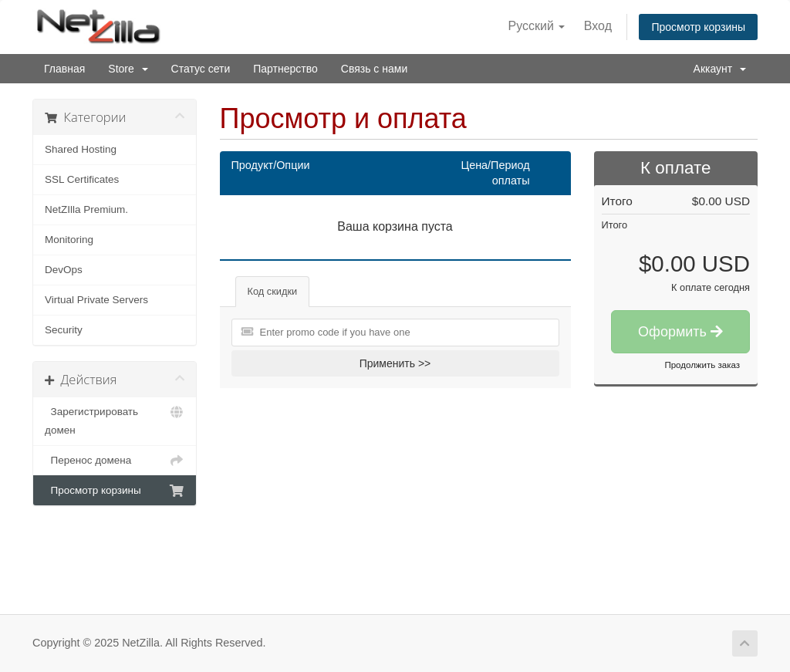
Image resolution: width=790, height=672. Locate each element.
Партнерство (285, 69)
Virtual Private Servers (96, 300)
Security (64, 330)
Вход (598, 26)
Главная (64, 69)
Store (128, 69)
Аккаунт (720, 69)
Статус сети (201, 69)
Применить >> (395, 363)
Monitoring (69, 240)
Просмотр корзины (698, 27)
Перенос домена (115, 461)
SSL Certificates (82, 179)
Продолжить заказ (702, 365)
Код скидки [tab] (273, 291)
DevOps (64, 270)
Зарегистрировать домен (115, 419)
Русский (537, 26)
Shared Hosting (81, 149)
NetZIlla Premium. (86, 209)
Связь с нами (374, 69)
